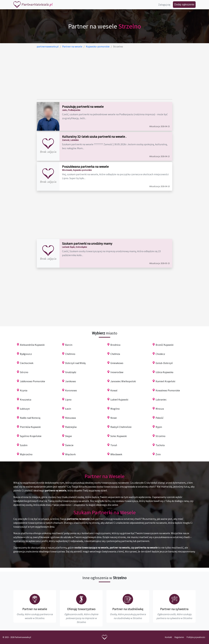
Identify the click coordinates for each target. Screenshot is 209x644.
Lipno (68, 400)
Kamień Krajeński (165, 381)
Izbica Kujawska (164, 372)
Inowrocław (117, 372)
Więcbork (70, 454)
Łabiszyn (25, 409)
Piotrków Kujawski (30, 427)
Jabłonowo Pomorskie (32, 381)
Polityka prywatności (196, 637)
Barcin (69, 345)
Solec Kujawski (119, 436)
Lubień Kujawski (119, 400)
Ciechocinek (27, 363)
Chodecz (160, 354)
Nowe (114, 418)
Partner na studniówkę (128, 609)
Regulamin (179, 637)
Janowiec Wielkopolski (123, 381)
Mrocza (160, 409)
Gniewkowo (117, 363)
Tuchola (160, 445)
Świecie (69, 445)
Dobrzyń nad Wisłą (75, 363)
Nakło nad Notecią (30, 418)
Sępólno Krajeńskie (31, 436)
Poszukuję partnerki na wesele (83, 107)
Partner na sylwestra (174, 609)
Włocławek (116, 454)
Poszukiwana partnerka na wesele (85, 167)
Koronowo (71, 390)
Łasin (68, 409)
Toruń (114, 445)
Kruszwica (26, 400)
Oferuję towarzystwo (81, 609)
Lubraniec (161, 400)
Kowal (114, 390)
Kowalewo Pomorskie (168, 390)
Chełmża (115, 354)
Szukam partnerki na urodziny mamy (87, 243)
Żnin (158, 454)
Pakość (160, 418)
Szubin (24, 445)
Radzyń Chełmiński (121, 427)
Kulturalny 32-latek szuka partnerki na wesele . (94, 137)
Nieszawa (70, 418)
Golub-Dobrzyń (164, 363)
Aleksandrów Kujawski (32, 345)
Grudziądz (71, 372)
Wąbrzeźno (26, 454)
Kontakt (168, 637)
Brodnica (115, 345)
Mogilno (115, 409)
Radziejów (71, 427)
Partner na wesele (35, 609)
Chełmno (70, 354)
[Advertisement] (104, 74)
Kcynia (24, 390)
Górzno (24, 372)
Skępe (68, 436)
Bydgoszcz (26, 354)
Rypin (159, 427)
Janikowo (71, 381)
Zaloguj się (164, 5)
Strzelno (161, 436)
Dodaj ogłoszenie (184, 4)
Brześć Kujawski (165, 345)
